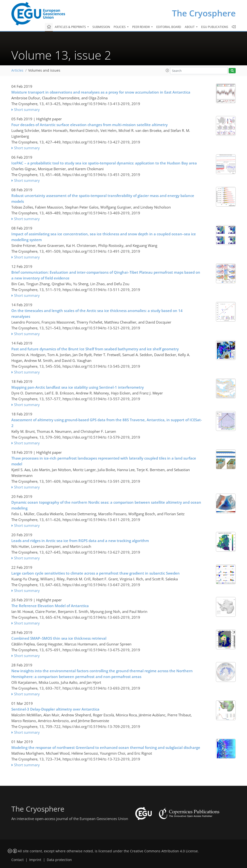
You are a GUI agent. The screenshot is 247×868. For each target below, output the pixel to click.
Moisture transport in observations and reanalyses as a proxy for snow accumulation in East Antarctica (101, 92)
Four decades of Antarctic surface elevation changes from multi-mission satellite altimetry (89, 125)
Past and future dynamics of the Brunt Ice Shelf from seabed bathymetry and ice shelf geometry (95, 349)
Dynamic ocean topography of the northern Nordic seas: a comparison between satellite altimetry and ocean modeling (106, 505)
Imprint (35, 860)
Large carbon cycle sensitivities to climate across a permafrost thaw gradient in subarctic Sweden (96, 573)
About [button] (190, 27)
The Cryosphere (204, 13)
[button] (167, 70)
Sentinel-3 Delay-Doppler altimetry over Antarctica (55, 709)
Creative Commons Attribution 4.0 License (164, 851)
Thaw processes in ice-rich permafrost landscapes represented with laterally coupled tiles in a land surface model (104, 461)
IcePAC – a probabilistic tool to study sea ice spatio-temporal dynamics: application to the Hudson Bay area (104, 163)
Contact (17, 860)
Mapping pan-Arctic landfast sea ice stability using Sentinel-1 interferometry (78, 387)
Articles (17, 70)
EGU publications (215, 27)
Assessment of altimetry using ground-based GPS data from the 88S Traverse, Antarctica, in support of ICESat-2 (107, 423)
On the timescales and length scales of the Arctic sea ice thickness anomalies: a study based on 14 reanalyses (97, 313)
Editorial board (169, 27)
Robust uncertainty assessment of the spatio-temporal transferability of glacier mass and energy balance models (103, 198)
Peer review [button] (141, 27)
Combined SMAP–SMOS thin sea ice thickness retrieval (59, 638)
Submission (101, 27)
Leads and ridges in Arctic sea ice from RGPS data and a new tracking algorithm (80, 541)
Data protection (59, 860)
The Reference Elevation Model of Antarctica (50, 606)
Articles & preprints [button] (71, 27)
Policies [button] (120, 27)
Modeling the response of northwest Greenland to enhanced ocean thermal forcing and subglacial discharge (106, 747)
